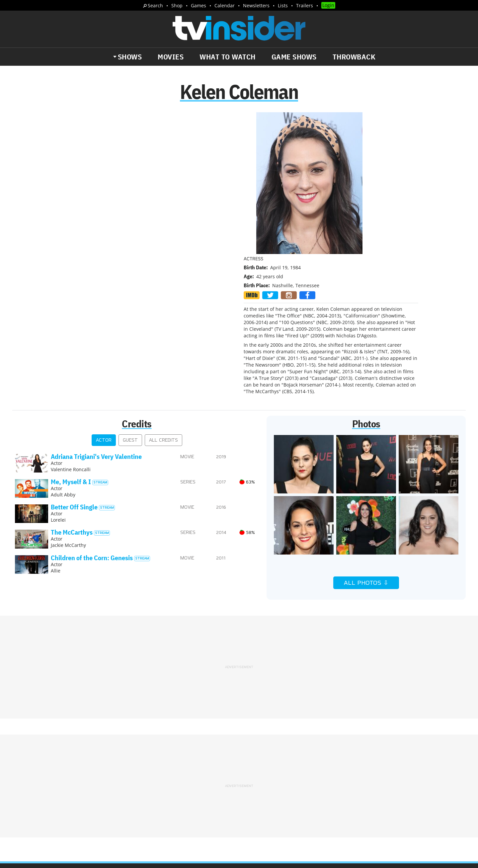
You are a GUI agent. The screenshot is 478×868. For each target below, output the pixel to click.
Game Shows (294, 57)
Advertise (275, 755)
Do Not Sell (325, 763)
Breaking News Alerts (155, 784)
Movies (171, 57)
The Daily (40, 784)
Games (199, 5)
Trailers (305, 5)
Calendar (225, 5)
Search (155, 5)
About (251, 755)
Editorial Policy (311, 755)
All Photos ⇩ (366, 443)
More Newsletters (46, 804)
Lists (283, 5)
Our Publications (278, 789)
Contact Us (348, 755)
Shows (130, 57)
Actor (104, 301)
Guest (130, 301)
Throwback (354, 57)
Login (328, 5)
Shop (177, 5)
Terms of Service (286, 763)
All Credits (163, 301)
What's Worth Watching (91, 784)
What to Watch (228, 57)
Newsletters (256, 5)
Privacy (253, 763)
